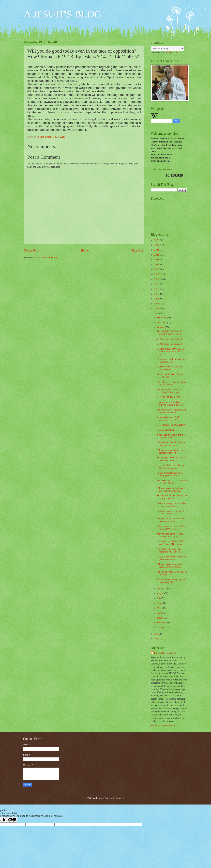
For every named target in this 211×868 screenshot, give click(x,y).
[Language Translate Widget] (167, 49)
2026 (157, 240)
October (161, 327)
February (161, 623)
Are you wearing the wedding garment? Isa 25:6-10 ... (170, 535)
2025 (157, 245)
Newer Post (31, 250)
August (161, 593)
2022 (157, 260)
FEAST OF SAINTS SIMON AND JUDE (170, 376)
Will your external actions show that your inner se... (171, 520)
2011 (157, 313)
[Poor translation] (12, 820)
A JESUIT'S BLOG (63, 14)
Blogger (120, 798)
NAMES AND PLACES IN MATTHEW (169, 368)
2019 (157, 274)
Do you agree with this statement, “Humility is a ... (172, 361)
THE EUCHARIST (165, 430)
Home (85, 250)
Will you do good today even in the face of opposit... (171, 451)
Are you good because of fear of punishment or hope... (171, 459)
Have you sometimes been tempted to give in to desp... (170, 404)
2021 (157, 265)
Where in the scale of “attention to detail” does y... (171, 444)
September (162, 589)
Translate (170, 53)
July (159, 598)
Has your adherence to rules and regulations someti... (171, 411)
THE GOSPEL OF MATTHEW (171, 425)
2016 (157, 289)
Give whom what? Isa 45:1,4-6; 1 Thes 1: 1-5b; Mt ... (172, 482)
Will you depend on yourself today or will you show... (169, 566)
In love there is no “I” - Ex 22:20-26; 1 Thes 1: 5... (169, 419)
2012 (157, 309)
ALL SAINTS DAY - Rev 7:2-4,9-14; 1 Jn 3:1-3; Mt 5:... (170, 333)
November (162, 323)
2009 (157, 639)
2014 (157, 299)
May (159, 608)
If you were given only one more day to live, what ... (171, 436)
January (161, 628)
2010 (157, 634)
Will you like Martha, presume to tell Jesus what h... (172, 573)
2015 (157, 294)
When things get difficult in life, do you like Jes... (171, 383)
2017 (157, 284)
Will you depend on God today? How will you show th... (171, 489)
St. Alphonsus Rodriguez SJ (169, 339)
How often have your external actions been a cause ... (170, 512)
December (162, 318)
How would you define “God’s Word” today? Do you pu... (170, 543)
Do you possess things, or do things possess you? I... (170, 474)
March (160, 618)
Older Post (137, 250)
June (159, 603)
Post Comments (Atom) (47, 258)
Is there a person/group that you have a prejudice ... (171, 581)
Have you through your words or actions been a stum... (171, 505)
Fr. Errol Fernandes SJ (165, 653)
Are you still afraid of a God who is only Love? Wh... (172, 497)
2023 (157, 255)
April (160, 613)
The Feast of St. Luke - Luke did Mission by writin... (171, 467)
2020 (157, 269)
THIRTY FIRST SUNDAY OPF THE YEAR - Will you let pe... (171, 352)
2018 (157, 279)
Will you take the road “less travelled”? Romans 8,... (169, 391)
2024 (157, 250)
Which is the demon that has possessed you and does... (169, 551)
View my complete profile (163, 725)
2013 (157, 304)
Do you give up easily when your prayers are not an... (172, 558)
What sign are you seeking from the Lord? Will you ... (171, 528)
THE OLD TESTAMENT (168, 397)
